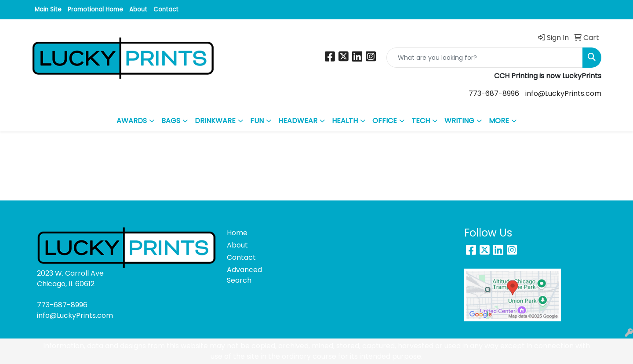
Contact (166, 9)
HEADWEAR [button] (298, 121)
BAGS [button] (171, 121)
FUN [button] (257, 121)
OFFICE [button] (385, 121)
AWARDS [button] (132, 121)
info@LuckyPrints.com (563, 93)
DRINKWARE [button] (215, 121)
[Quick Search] (485, 58)
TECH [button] (421, 121)
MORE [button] (499, 121)
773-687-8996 (494, 93)
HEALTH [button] (345, 121)
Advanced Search (244, 275)
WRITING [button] (459, 121)
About (138, 9)
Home (237, 233)
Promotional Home (95, 9)
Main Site (48, 9)
